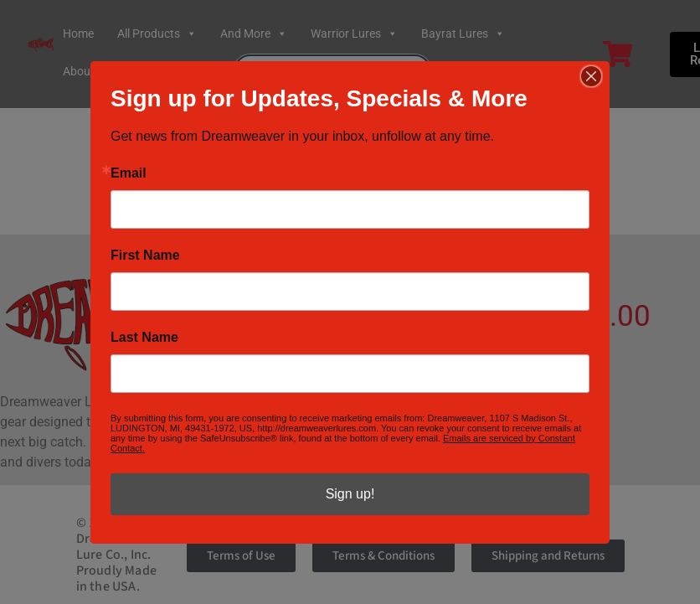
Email (129, 173)
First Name (145, 256)
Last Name (144, 338)
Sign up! (350, 494)
